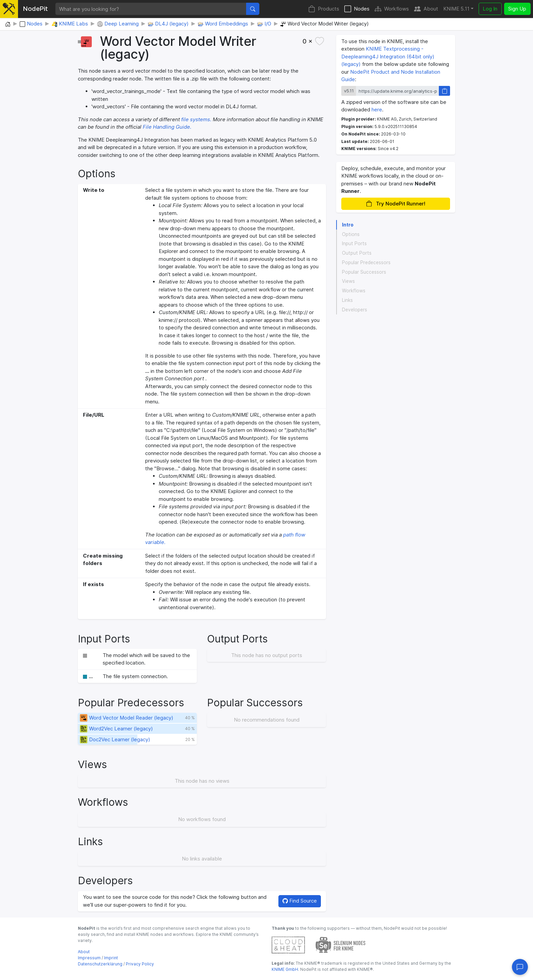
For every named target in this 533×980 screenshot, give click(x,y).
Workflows (392, 9)
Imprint (111, 958)
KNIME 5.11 (456, 9)
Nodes (357, 9)
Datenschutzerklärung (100, 964)
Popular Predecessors (366, 262)
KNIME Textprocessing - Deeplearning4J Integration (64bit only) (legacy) (388, 56)
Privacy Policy (140, 964)
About (426, 9)
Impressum (89, 958)
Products (324, 9)
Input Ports (354, 243)
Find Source (300, 901)
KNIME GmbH (285, 969)
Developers (355, 310)
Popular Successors (364, 272)
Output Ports (357, 253)
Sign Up (517, 9)
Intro (348, 225)
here (377, 110)
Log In (490, 9)
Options (351, 234)
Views (348, 281)
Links (347, 300)
